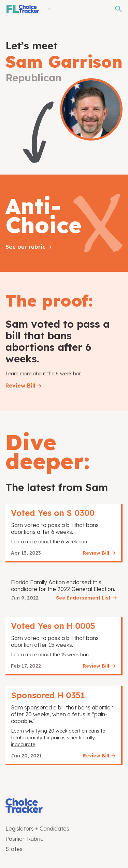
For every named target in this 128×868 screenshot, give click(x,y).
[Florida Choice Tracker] (23, 9)
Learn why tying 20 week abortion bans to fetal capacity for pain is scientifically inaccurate (58, 738)
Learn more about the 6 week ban (44, 374)
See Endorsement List (83, 598)
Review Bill (20, 386)
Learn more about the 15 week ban (50, 655)
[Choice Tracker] (64, 806)
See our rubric (25, 247)
